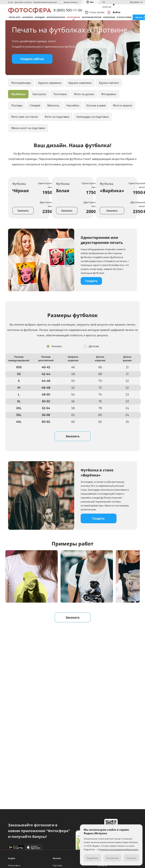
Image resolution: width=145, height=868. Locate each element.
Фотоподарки (74, 23)
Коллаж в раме (96, 117)
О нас (11, 2)
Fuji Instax (58, 865)
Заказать (23, 223)
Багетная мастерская (92, 23)
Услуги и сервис (124, 23)
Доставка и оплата (23, 2)
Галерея (35, 117)
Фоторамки (109, 106)
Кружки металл (109, 95)
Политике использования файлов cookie (119, 849)
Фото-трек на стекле (24, 129)
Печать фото (15, 23)
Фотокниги (28, 23)
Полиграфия (109, 23)
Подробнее (92, 858)
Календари (40, 23)
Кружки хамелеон (80, 95)
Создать (91, 293)
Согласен (131, 858)
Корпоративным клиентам (45, 2)
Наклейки (73, 117)
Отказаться (112, 858)
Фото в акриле (122, 117)
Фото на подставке (57, 129)
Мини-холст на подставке (28, 140)
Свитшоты (39, 106)
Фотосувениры (21, 95)
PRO (92, 2)
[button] (17, 593)
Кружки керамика (50, 95)
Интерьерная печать (56, 23)
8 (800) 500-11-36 (68, 12)
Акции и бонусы (71, 2)
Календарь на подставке (93, 129)
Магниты (53, 117)
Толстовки (60, 106)
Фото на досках (84, 106)
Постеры (17, 117)
